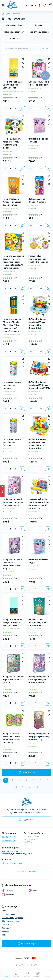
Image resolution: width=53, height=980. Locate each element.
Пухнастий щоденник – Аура (38, 561)
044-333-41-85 (8, 840)
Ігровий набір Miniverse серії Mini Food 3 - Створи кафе (38, 259)
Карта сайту (7, 928)
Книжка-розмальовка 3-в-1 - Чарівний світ (39, 83)
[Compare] (23, 67)
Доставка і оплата (9, 914)
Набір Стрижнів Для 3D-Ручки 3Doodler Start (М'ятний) (12, 622)
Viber (33, 890)
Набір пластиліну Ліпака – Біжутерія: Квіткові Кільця (38, 622)
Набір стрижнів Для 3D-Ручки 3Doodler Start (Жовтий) (12, 85)
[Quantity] (10, 108)
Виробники (6, 931)
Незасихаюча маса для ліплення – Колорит (12, 385)
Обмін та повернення (10, 921)
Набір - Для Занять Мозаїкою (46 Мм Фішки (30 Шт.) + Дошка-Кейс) (37, 444)
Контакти (6, 925)
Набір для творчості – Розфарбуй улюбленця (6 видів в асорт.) (39, 737)
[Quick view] (23, 59)
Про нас (5, 911)
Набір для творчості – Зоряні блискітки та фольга (13, 680)
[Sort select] (22, 49)
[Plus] (16, 108)
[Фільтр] (2, 491)
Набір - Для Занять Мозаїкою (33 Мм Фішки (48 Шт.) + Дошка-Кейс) (37, 324)
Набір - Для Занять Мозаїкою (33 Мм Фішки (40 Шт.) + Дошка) (12, 143)
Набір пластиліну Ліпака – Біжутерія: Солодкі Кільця (12, 202)
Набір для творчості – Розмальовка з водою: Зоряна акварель (14, 502)
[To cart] (22, 108)
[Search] (45, 5)
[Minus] (5, 108)
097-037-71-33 (8, 837)
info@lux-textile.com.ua (12, 863)
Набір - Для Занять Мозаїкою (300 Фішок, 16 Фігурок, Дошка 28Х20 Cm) (13, 738)
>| (37, 787)
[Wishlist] (23, 63)
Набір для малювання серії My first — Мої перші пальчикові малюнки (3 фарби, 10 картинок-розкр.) (13, 262)
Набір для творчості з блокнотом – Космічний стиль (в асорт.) (13, 564)
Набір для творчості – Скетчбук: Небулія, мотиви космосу (39, 680)
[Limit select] (45, 49)
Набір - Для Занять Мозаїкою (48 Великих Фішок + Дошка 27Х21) (39, 385)
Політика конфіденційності (13, 918)
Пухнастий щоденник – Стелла (38, 140)
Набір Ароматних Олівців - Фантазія (37, 200)
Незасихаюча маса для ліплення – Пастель (12, 442)
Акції (4, 935)
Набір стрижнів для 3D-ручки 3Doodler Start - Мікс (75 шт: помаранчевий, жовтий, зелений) (12, 325)
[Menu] (3, 5)
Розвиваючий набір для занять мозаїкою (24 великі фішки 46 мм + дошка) (38, 504)
